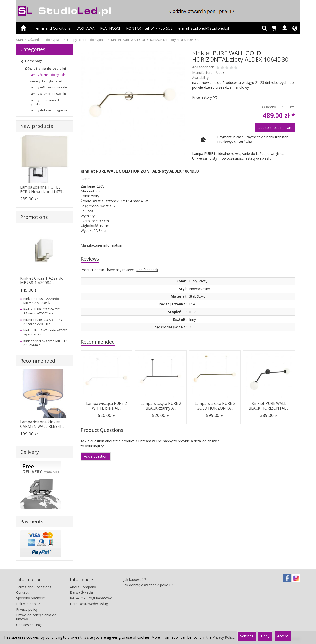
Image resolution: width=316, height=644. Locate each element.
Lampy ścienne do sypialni (48, 75)
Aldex (220, 73)
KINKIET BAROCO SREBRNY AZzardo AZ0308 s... (43, 322)
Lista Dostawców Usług (89, 604)
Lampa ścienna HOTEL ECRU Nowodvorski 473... (42, 189)
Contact (22, 592)
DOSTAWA (85, 28)
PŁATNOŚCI (110, 28)
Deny (265, 636)
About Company (83, 587)
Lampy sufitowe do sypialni (49, 87)
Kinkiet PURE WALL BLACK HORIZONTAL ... (269, 406)
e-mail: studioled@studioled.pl (204, 28)
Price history (204, 97)
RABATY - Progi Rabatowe (91, 598)
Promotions (34, 217)
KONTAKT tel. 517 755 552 (149, 28)
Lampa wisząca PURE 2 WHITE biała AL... (107, 406)
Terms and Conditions (52, 28)
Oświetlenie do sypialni (45, 68)
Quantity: (269, 107)
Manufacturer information (101, 245)
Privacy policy (27, 609)
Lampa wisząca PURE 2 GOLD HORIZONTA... (215, 406)
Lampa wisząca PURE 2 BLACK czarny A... (161, 406)
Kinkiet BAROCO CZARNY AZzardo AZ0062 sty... (42, 311)
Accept (283, 636)
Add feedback (147, 270)
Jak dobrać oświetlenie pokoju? (148, 585)
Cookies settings (29, 625)
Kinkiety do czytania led (46, 81)
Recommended (98, 342)
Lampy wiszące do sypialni (48, 94)
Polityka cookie (28, 604)
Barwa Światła (81, 592)
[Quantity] (283, 107)
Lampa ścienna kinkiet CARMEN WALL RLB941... (42, 424)
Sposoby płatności (31, 598)
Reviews (90, 259)
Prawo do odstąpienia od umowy (36, 617)
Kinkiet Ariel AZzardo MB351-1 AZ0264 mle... (46, 343)
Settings (247, 636)
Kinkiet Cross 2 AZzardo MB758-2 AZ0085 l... (41, 301)
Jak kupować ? (135, 580)
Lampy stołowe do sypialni (48, 110)
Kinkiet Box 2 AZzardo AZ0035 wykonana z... (46, 332)
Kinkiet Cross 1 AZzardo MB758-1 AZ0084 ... (42, 281)
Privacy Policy (223, 637)
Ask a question (96, 456)
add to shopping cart (275, 128)
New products (37, 126)
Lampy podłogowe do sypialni (45, 102)
